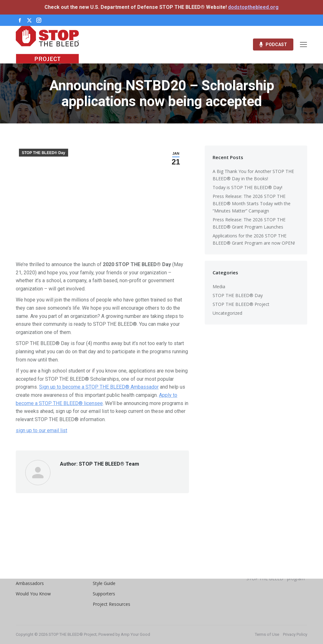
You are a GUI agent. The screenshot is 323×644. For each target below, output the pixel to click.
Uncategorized (227, 313)
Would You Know (33, 594)
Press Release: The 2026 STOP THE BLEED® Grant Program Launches (249, 223)
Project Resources (112, 604)
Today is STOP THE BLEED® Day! (247, 187)
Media (219, 286)
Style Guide (104, 583)
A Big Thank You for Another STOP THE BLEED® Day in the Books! (253, 175)
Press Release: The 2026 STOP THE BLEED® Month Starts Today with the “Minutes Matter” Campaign (252, 203)
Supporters (104, 594)
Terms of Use (267, 634)
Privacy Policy (295, 634)
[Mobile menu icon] (303, 45)
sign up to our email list (41, 430)
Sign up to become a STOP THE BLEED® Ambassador (99, 387)
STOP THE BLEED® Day (44, 153)
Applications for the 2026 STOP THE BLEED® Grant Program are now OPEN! (254, 239)
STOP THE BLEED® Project (241, 304)
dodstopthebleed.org (253, 7)
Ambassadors (30, 583)
